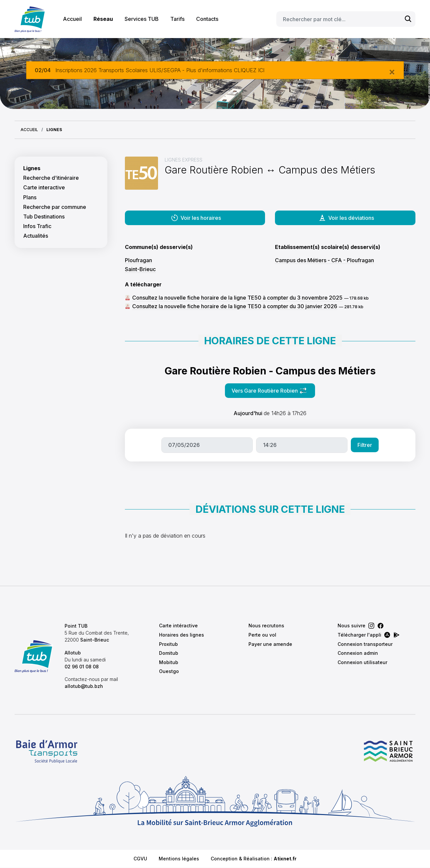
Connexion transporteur (365, 644)
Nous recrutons (266, 626)
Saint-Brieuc (140, 269)
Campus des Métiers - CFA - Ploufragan (324, 260)
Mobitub (169, 662)
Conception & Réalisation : (254, 859)
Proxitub (168, 644)
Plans (30, 197)
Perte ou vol (262, 635)
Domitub (169, 653)
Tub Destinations (44, 217)
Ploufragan (138, 260)
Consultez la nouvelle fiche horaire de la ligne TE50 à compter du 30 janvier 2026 (235, 306)
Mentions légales (179, 859)
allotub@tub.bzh (84, 686)
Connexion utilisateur (362, 662)
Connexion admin (358, 653)
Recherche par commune (55, 207)
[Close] (392, 72)
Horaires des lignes (182, 635)
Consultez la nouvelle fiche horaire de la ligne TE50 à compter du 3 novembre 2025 (237, 298)
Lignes (32, 168)
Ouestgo (169, 671)
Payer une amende (270, 644)
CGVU (140, 859)
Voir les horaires (196, 218)
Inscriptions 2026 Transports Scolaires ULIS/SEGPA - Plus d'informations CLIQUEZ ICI (160, 70)
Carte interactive (44, 188)
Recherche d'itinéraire (51, 178)
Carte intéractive (178, 626)
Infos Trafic (37, 226)
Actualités (36, 236)
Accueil (72, 19)
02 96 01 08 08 (82, 667)
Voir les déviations (346, 218)
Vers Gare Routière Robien (273, 393)
